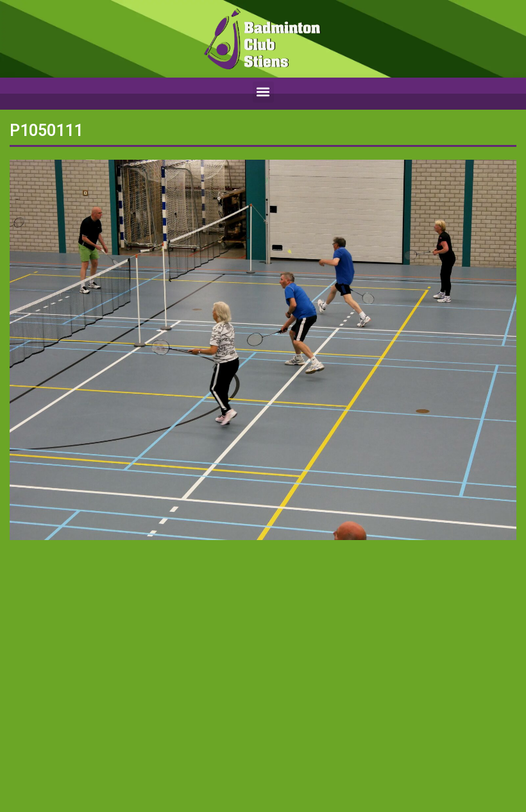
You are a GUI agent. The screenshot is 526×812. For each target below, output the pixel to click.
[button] (263, 92)
